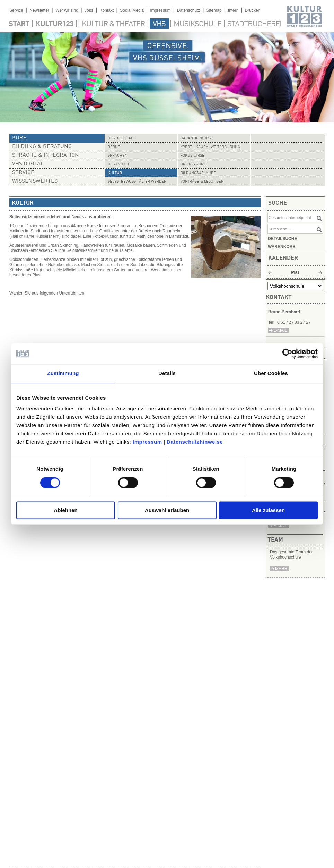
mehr (281, 569)
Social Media (132, 10)
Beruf (114, 147)
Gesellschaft (121, 139)
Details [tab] (167, 373)
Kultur (115, 173)
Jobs (89, 10)
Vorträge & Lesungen (202, 182)
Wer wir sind (67, 10)
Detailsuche (282, 239)
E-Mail (280, 526)
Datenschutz (189, 10)
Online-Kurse (194, 165)
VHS (159, 24)
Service (16, 10)
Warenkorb (282, 247)
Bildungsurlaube (198, 173)
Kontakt (107, 10)
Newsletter (39, 10)
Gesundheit (119, 165)
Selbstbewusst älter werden (137, 182)
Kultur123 (54, 24)
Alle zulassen (268, 510)
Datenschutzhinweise (195, 442)
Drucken (253, 10)
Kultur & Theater (113, 24)
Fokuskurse (192, 156)
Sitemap (214, 10)
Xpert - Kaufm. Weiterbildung (210, 147)
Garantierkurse (197, 139)
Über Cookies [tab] (271, 373)
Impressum (147, 442)
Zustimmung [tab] (63, 373)
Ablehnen (65, 510)
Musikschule (197, 24)
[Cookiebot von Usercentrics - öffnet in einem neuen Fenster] (287, 354)
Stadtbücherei (254, 24)
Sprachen (118, 156)
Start (19, 24)
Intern (233, 10)
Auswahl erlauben (167, 510)
